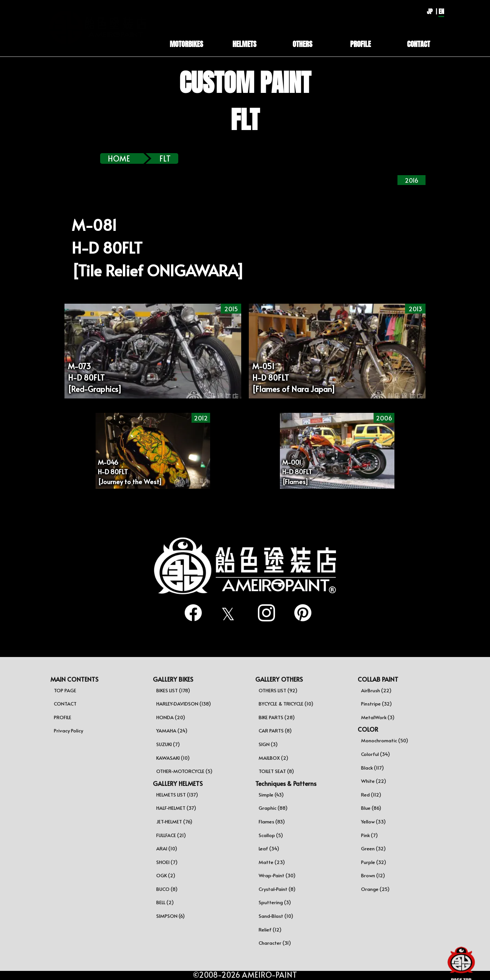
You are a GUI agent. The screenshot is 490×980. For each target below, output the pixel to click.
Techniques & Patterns (286, 783)
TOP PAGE (65, 690)
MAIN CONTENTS (74, 679)
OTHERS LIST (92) (278, 690)
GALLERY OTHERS (279, 679)
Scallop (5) (271, 835)
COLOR (368, 729)
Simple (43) (271, 795)
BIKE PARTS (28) (277, 717)
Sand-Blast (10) (276, 916)
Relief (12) (270, 930)
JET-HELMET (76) (174, 822)
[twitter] (227, 614)
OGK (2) (166, 875)
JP (430, 11)
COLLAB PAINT (378, 679)
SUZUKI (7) (168, 744)
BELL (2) (165, 902)
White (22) (374, 781)
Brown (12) (373, 875)
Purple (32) (374, 862)
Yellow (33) (373, 822)
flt (165, 158)
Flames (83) (272, 822)
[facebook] (190, 613)
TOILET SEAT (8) (276, 771)
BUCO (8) (167, 889)
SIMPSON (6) (170, 916)
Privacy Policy (68, 731)
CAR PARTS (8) (275, 731)
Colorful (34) (375, 754)
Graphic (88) (273, 808)
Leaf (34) (269, 848)
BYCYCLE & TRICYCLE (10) (286, 704)
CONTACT (65, 704)
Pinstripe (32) (376, 704)
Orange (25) (375, 889)
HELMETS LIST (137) (177, 795)
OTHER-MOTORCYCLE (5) (184, 771)
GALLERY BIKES (173, 679)
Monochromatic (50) (385, 740)
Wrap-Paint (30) (277, 875)
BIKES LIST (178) (173, 690)
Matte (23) (272, 862)
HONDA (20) (171, 717)
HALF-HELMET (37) (176, 808)
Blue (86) (371, 808)
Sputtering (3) (275, 902)
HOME (119, 158)
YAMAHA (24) (172, 731)
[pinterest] (300, 613)
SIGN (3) (268, 744)
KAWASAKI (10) (173, 758)
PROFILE (63, 717)
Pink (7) (369, 835)
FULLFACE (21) (171, 835)
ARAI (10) (167, 848)
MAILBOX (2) (273, 758)
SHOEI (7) (167, 862)
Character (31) (275, 943)
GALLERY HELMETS (178, 783)
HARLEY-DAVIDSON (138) (184, 704)
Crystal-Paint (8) (277, 889)
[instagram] (263, 613)
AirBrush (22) (376, 690)
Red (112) (371, 795)
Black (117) (372, 768)
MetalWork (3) (378, 717)
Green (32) (373, 848)
